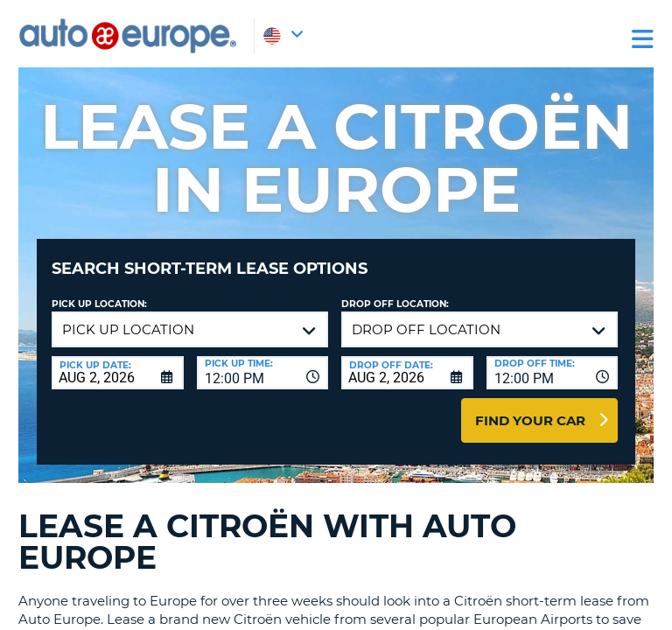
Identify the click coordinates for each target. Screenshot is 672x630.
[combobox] (263, 373)
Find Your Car (530, 420)
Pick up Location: (99, 304)
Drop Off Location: (395, 304)
